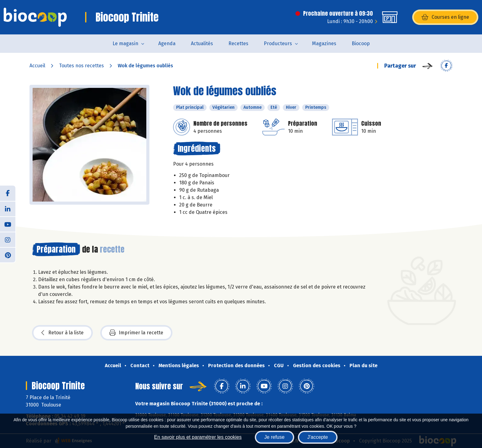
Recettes (238, 43)
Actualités (202, 43)
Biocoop (361, 43)
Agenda (167, 43)
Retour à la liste (62, 333)
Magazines (324, 43)
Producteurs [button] (278, 43)
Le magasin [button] (125, 43)
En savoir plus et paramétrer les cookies (198, 437)
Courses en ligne (445, 17)
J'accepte (318, 437)
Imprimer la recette (136, 333)
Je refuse (275, 437)
